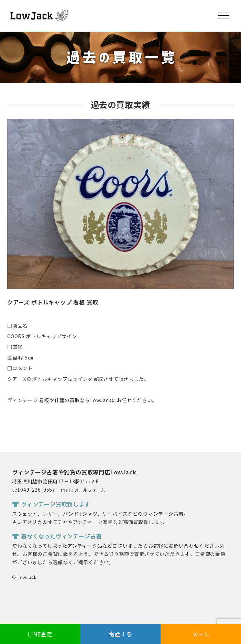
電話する (121, 634)
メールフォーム (90, 490)
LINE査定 (40, 634)
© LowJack (24, 577)
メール (201, 634)
